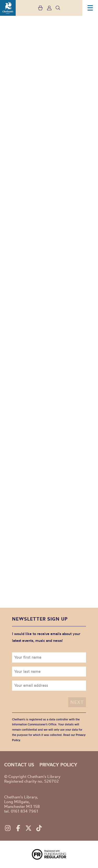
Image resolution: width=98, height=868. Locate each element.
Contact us (19, 765)
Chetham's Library (8, 8)
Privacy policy (58, 765)
